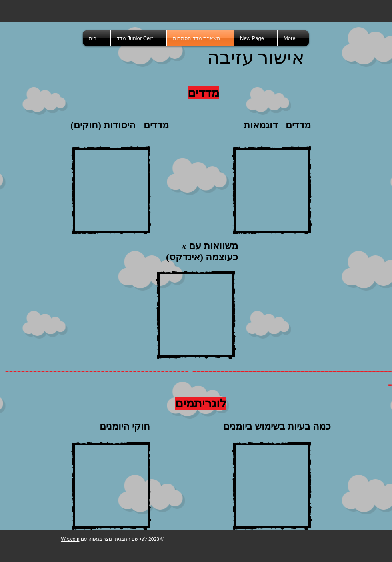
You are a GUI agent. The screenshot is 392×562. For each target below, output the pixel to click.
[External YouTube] (111, 190)
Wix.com (70, 539)
